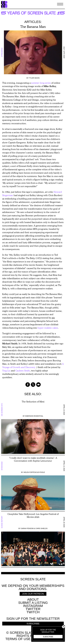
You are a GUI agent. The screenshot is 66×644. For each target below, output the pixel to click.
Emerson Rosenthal (34, 416)
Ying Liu (6, 371)
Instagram (33, 606)
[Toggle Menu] (60, 4)
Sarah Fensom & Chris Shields (34, 528)
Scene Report (2, 522)
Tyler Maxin (34, 78)
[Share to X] (33, 385)
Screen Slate (33, 579)
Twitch (33, 612)
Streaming (2, 52)
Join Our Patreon (33, 594)
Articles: (33, 22)
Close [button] (63, 627)
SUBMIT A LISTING (33, 603)
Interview (2, 466)
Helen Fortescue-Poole (34, 472)
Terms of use (18, 639)
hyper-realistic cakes (48, 328)
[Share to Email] (38, 385)
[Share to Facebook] (28, 385)
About (33, 599)
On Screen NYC (2, 410)
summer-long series (41, 83)
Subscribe (48, 637)
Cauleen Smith (23, 371)
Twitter (33, 609)
